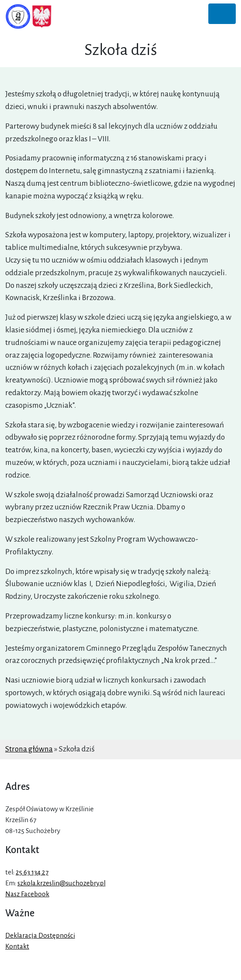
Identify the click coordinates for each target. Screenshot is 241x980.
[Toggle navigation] (222, 14)
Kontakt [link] (17, 946)
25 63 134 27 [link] (32, 872)
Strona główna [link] (29, 749)
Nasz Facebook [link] (27, 894)
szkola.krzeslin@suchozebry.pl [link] (61, 883)
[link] (29, 17)
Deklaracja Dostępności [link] (40, 936)
